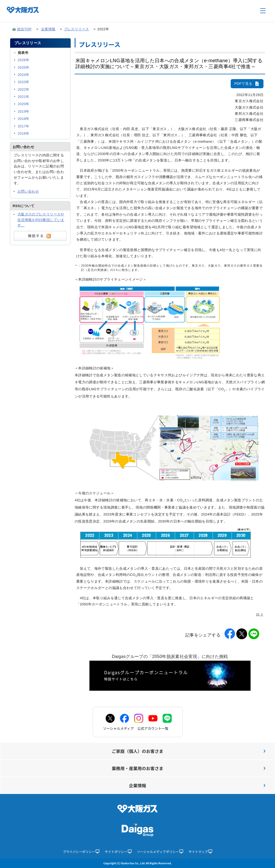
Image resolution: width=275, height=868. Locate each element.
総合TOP (24, 29)
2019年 (24, 111)
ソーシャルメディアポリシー (160, 852)
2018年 (24, 119)
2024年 (24, 75)
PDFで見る (247, 84)
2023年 (24, 82)
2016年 (24, 133)
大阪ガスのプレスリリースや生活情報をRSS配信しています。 (41, 220)
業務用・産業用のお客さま (189, 768)
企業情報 (48, 29)
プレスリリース (76, 29)
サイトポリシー (118, 852)
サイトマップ (200, 852)
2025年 (24, 67)
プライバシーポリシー (81, 852)
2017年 (24, 126)
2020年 (24, 104)
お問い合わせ (28, 191)
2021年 (24, 97)
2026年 (24, 60)
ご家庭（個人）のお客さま (189, 751)
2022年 (24, 89)
